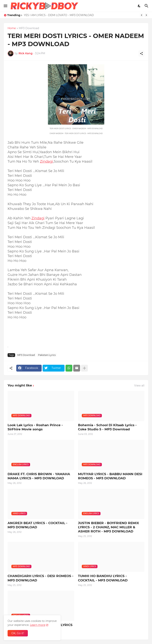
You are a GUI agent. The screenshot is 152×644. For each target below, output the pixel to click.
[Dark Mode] (139, 6)
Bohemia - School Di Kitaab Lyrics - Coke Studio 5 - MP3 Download (107, 427)
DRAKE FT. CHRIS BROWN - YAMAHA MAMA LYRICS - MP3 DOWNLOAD (39, 476)
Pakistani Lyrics (47, 355)
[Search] (147, 6)
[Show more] (84, 368)
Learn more (38, 625)
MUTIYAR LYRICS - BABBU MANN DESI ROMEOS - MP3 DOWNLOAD (110, 476)
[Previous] (142, 15)
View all (139, 386)
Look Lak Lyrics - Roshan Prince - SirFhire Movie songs (35, 427)
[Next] (146, 15)
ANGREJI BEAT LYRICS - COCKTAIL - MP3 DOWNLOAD (37, 525)
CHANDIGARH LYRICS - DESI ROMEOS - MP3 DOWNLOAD (41, 578)
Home (12, 28)
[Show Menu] (5, 6)
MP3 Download (29, 28)
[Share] (141, 54)
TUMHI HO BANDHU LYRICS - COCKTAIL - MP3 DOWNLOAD (103, 578)
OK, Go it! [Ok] (18, 633)
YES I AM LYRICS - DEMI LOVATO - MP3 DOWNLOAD (59, 15)
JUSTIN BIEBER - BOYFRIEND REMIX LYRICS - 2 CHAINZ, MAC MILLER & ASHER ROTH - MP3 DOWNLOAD (108, 527)
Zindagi (46, 161)
